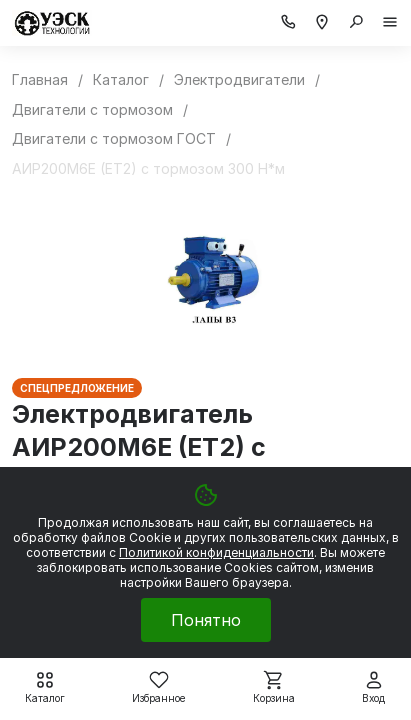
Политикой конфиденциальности (216, 552)
